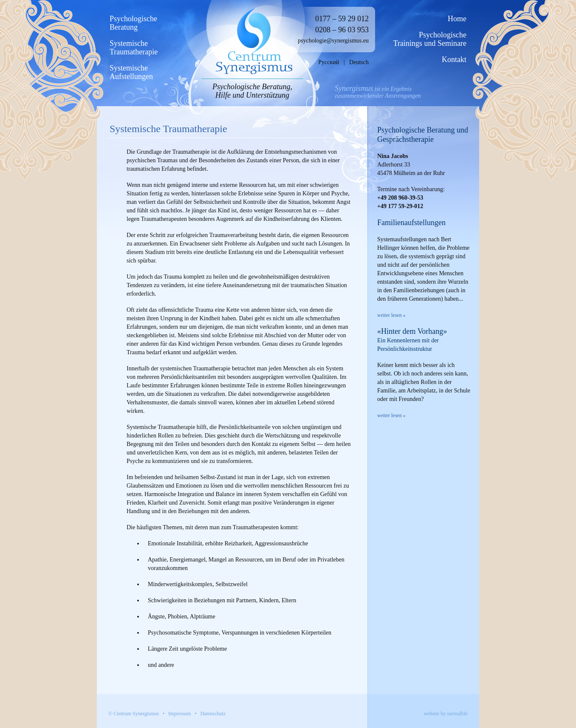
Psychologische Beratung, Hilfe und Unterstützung (252, 91)
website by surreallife (446, 714)
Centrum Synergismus (136, 714)
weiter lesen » (391, 315)
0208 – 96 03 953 (342, 30)
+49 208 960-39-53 (400, 198)
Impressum (179, 714)
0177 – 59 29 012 (342, 19)
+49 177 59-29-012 (400, 206)
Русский (329, 62)
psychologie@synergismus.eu (333, 41)
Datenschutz (213, 714)
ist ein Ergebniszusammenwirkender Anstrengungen (378, 92)
